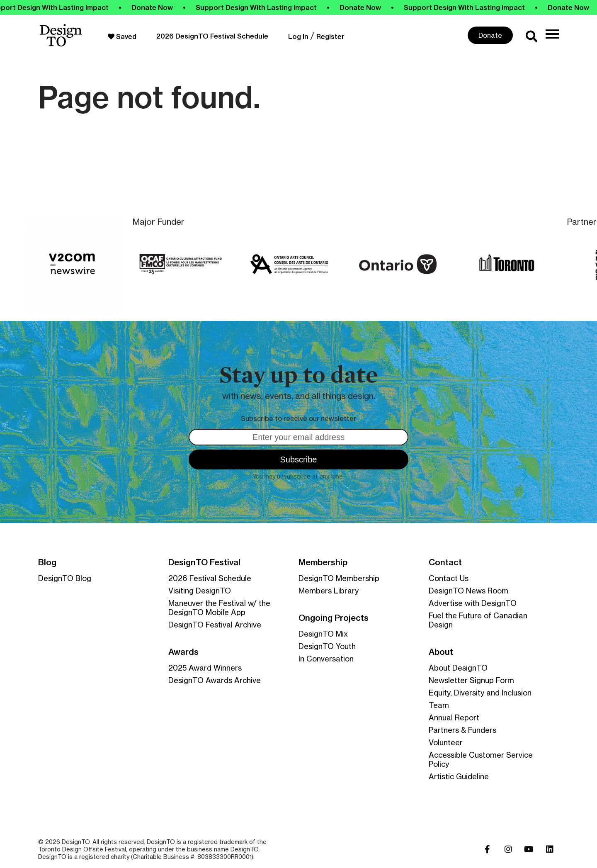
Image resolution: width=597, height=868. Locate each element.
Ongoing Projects (334, 618)
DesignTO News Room (468, 591)
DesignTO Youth (327, 646)
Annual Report (454, 717)
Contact (445, 562)
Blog (47, 562)
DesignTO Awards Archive (215, 680)
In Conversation (326, 659)
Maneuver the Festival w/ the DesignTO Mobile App (219, 608)
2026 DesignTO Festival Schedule (212, 36)
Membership (323, 562)
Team (439, 705)
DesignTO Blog (65, 578)
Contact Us (449, 578)
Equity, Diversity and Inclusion (480, 693)
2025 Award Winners (205, 668)
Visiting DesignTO (200, 591)
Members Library (329, 591)
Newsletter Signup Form (471, 680)
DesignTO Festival (204, 562)
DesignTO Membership (339, 578)
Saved (122, 36)
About (441, 652)
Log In (298, 36)
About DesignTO (458, 668)
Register (330, 36)
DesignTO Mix (323, 634)
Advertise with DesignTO (473, 603)
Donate (490, 35)
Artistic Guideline (459, 776)
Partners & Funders (462, 730)
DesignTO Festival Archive (215, 625)
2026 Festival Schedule (210, 578)
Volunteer (446, 742)
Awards (183, 652)
